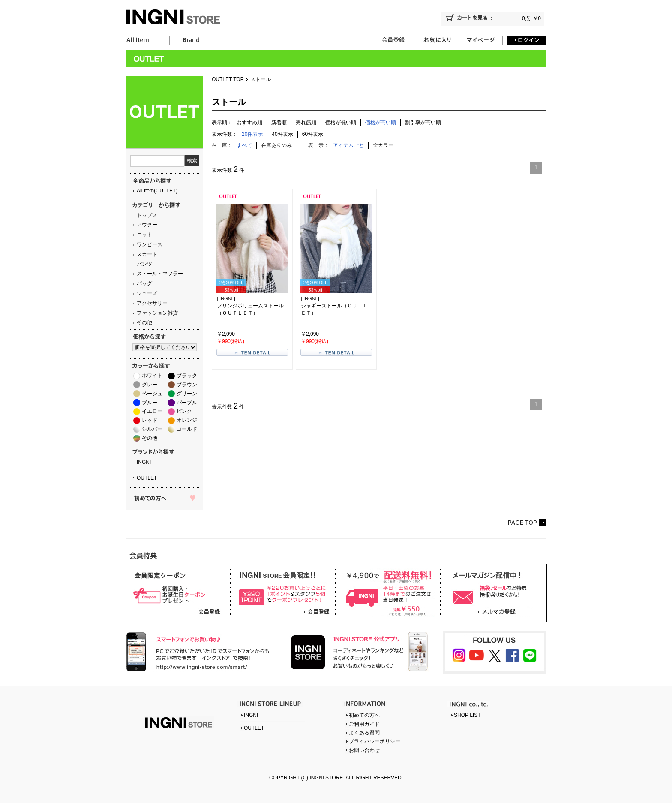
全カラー (383, 145)
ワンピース (150, 244)
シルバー (152, 429)
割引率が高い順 (423, 123)
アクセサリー (152, 303)
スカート (147, 254)
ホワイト (152, 376)
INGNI (144, 462)
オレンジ (187, 420)
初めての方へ (364, 715)
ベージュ (152, 394)
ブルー (150, 403)
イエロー (152, 411)
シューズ (147, 293)
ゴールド (187, 429)
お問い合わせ (364, 750)
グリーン (187, 394)
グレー (150, 385)
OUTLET (147, 478)
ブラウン (187, 385)
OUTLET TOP (228, 79)
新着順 (279, 123)
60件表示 (313, 134)
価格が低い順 (341, 123)
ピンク (184, 411)
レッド (150, 420)
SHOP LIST (467, 715)
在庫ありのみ (276, 145)
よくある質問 (364, 733)
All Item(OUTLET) (157, 191)
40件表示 (282, 134)
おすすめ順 (249, 123)
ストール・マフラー (160, 274)
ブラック (187, 376)
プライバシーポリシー (375, 741)
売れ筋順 (306, 123)
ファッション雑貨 (157, 313)
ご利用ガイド (364, 724)
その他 (144, 322)
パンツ (144, 264)
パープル (187, 403)
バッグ (144, 283)
